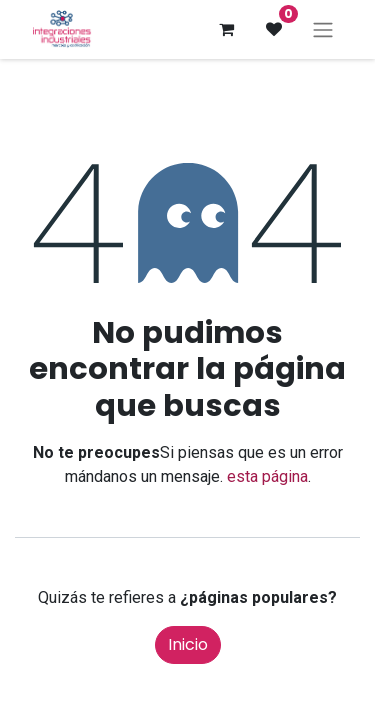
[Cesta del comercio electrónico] (226, 29)
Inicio (188, 644)
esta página (267, 476)
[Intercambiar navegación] (323, 29)
